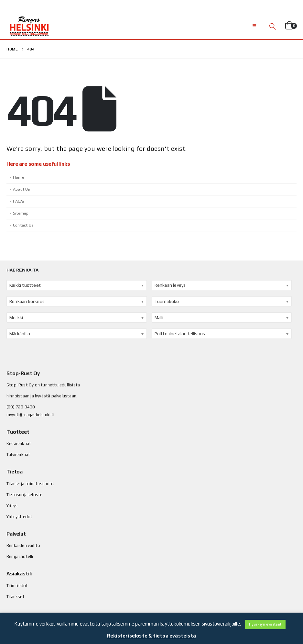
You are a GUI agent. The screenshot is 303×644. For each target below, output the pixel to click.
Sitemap (21, 213)
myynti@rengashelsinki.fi (30, 415)
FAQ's (19, 201)
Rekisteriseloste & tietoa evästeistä (151, 636)
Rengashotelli (20, 556)
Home (19, 177)
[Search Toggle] (273, 26)
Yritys (12, 506)
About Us (22, 189)
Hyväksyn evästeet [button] (265, 624)
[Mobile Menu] (254, 26)
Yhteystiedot (19, 517)
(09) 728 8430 (21, 407)
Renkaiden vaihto (23, 545)
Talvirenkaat (18, 455)
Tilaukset (16, 597)
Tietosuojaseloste (24, 495)
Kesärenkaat (19, 444)
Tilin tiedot (17, 586)
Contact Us (23, 225)
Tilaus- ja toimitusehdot (30, 484)
